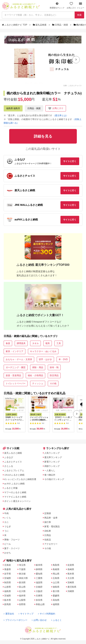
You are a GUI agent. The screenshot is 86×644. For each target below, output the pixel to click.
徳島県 (56, 587)
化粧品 (48, 540)
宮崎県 (71, 583)
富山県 (22, 587)
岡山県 (56, 574)
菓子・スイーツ (12, 548)
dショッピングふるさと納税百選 (20, 479)
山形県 (8, 587)
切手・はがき (45, 359)
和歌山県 (40, 604)
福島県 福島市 (13, 108)
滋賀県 (39, 583)
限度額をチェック (57, 5)
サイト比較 (11, 448)
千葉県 (22, 569)
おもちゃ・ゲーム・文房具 (19, 359)
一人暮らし (50, 471)
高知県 (56, 600)
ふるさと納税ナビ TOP (15, 25)
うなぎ (8, 527)
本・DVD (63, 359)
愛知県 (39, 574)
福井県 (22, 596)
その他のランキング (54, 479)
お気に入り (71, 5)
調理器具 (21, 343)
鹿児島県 (72, 587)
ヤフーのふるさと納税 (15, 492)
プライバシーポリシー (16, 620)
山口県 (56, 583)
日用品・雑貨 (60, 25)
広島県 (56, 578)
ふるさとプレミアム (14, 471)
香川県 (56, 591)
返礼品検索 (40, 25)
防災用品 (54, 375)
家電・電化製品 (52, 527)
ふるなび (9, 457)
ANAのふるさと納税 (14, 475)
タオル (35, 343)
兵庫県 (39, 596)
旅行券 (48, 522)
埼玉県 (22, 565)
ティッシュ (38, 383)
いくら (8, 518)
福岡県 (56, 604)
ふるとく (57, 620)
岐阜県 (39, 565)
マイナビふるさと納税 (15, 497)
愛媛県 (56, 596)
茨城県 (8, 596)
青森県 (8, 569)
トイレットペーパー (16, 383)
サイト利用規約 (47, 614)
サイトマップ (26, 614)
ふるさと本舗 (11, 488)
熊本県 (71, 574)
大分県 (71, 578)
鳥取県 (56, 565)
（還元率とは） (60, 115)
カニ (6, 522)
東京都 (22, 574)
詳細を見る (16, 40)
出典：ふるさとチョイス (72, 85)
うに (6, 531)
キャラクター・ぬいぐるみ (43, 351)
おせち (8, 553)
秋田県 (8, 583)
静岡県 (39, 569)
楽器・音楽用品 (13, 375)
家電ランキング (52, 462)
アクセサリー (51, 544)
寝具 (48, 343)
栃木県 (8, 600)
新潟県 (22, 583)
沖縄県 (71, 591)
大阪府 (39, 591)
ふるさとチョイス (13, 462)
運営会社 (9, 614)
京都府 (39, 587)
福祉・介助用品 (35, 375)
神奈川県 (23, 578)
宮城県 (8, 578)
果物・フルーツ (12, 540)
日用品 (48, 535)
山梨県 (22, 600)
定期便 (48, 513)
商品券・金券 (51, 518)
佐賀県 (71, 565)
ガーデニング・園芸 (16, 367)
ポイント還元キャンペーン (17, 501)
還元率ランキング (53, 457)
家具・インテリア (15, 351)
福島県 (8, 591)
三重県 (39, 578)
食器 (8, 343)
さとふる (9, 466)
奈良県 (39, 600)
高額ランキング (52, 466)
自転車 (48, 531)
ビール (8, 544)
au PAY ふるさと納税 (14, 484)
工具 (59, 343)
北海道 (8, 565)
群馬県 (8, 604)
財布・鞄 (54, 367)
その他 (53, 383)
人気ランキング (52, 453)
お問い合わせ (39, 620)
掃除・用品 (38, 367)
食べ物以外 (50, 475)
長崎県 (71, 569)
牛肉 (6, 513)
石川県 (22, 591)
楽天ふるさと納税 (13, 453)
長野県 (22, 604)
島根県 (56, 569)
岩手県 (8, 574)
